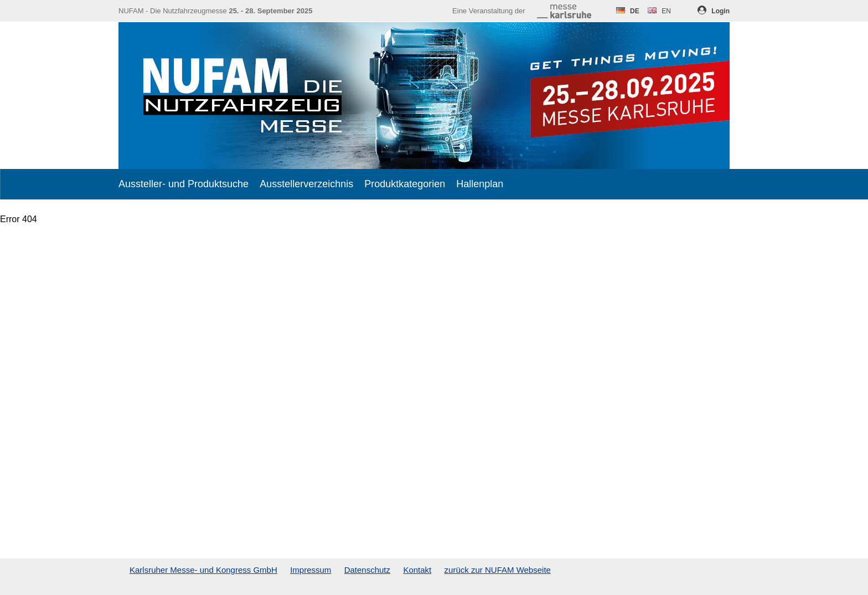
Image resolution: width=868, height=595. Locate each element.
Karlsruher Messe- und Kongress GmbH (203, 570)
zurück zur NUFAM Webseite (498, 570)
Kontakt (417, 570)
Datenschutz (367, 570)
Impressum (311, 570)
